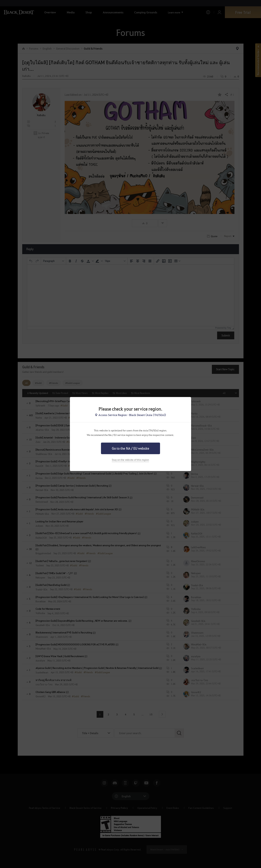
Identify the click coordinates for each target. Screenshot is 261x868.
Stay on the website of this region (130, 460)
